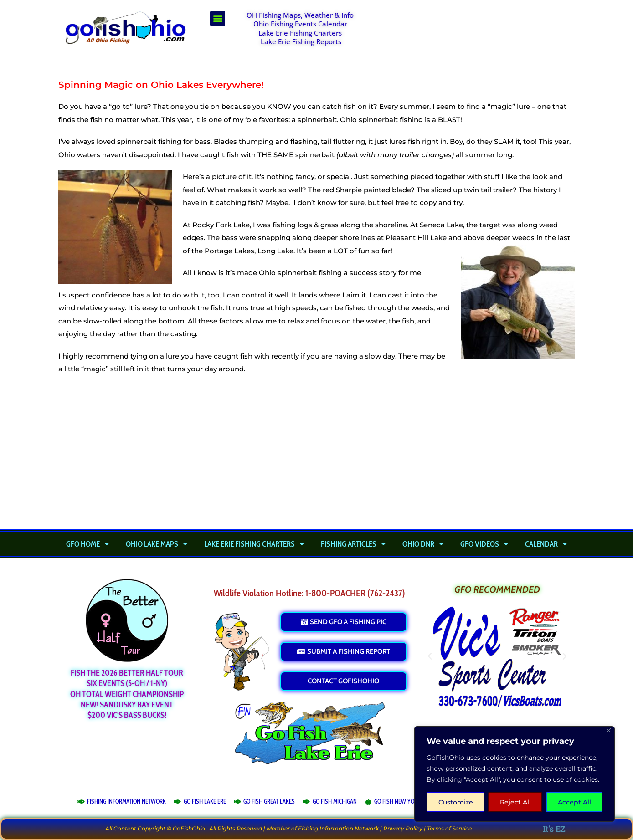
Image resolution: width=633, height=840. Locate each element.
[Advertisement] (474, 34)
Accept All (574, 802)
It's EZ (554, 829)
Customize (456, 802)
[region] (515, 774)
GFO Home (88, 544)
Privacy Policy (403, 828)
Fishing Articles (353, 544)
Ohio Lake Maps (157, 544)
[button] (218, 18)
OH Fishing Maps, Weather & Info (300, 15)
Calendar (546, 544)
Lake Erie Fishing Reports (301, 41)
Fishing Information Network (338, 828)
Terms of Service (449, 828)
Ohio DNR (423, 544)
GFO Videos (484, 544)
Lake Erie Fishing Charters (300, 33)
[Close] (609, 730)
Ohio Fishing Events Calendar (300, 24)
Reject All (515, 802)
